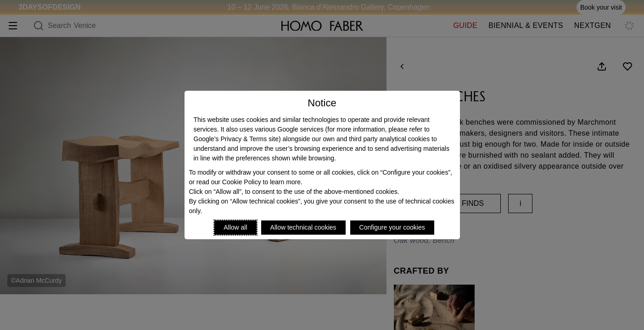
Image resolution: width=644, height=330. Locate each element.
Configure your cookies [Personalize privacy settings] (392, 227)
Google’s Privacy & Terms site (236, 139)
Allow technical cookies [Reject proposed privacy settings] (303, 227)
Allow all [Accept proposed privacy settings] (235, 227)
